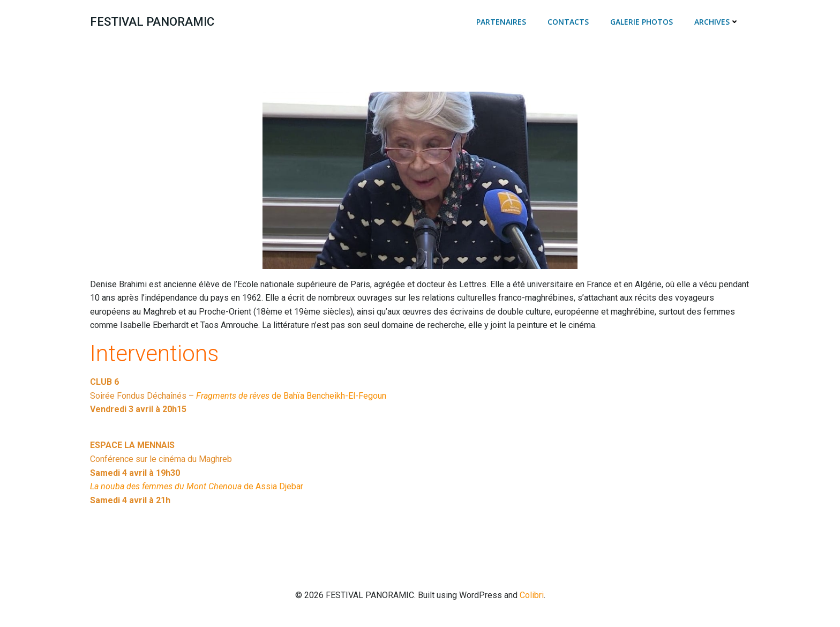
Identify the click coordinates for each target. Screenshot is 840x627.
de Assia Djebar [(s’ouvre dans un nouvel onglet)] (197, 486)
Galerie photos (642, 22)
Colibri (532, 595)
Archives (717, 22)
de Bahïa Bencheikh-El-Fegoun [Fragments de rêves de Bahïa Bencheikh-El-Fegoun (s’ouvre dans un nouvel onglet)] (291, 396)
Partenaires (501, 22)
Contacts (568, 22)
